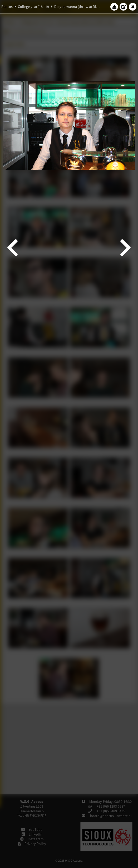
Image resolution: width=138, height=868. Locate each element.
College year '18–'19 (33, 7)
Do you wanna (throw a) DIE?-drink (82, 7)
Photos (7, 7)
